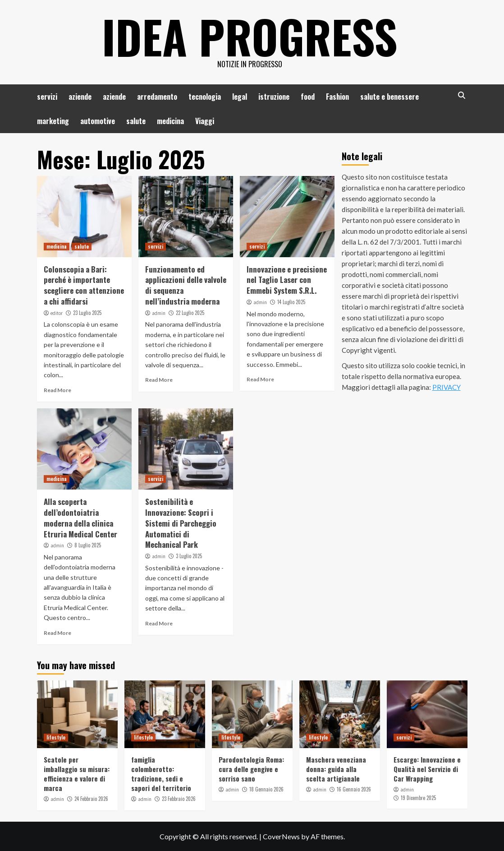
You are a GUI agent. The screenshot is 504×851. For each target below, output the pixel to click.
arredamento (157, 97)
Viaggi (205, 121)
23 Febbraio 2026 (179, 799)
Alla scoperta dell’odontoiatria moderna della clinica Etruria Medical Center (80, 518)
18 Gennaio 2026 (266, 789)
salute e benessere (389, 97)
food (308, 97)
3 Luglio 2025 (189, 556)
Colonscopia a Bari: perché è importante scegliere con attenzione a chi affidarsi (84, 285)
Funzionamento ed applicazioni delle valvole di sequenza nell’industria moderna (186, 285)
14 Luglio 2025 (291, 302)
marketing (53, 121)
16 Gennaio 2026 (354, 789)
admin (159, 313)
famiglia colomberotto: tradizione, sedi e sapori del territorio (161, 774)
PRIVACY (447, 387)
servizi (47, 97)
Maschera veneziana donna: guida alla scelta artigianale (336, 769)
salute (136, 121)
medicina (170, 121)
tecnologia (205, 97)
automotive (98, 121)
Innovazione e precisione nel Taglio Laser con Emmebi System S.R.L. (287, 280)
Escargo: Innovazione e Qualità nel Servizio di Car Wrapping (427, 769)
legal (240, 97)
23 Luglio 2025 (87, 313)
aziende (80, 97)
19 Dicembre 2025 (418, 798)
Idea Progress (250, 36)
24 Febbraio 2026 (91, 799)
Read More (57, 390)
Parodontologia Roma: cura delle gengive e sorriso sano (251, 769)
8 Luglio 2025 (88, 545)
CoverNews (281, 836)
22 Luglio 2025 (190, 313)
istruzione (274, 97)
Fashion (337, 97)
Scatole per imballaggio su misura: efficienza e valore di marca (77, 774)
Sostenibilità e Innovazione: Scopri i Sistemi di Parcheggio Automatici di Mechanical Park (181, 523)
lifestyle (56, 737)
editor (57, 313)
